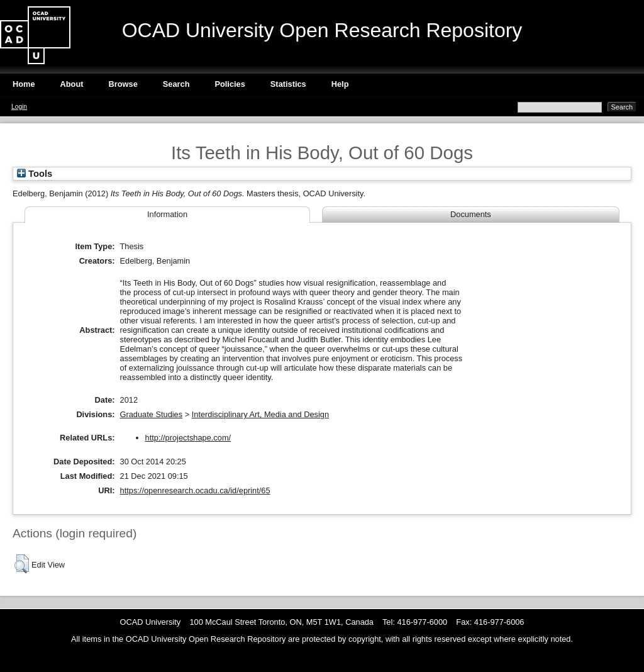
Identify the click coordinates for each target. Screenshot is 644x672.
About (72, 84)
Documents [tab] (471, 214)
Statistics (288, 84)
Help (340, 84)
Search (176, 84)
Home (24, 84)
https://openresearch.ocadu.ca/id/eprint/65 (195, 490)
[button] (22, 564)
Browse (123, 84)
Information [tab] (167, 214)
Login (19, 107)
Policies (230, 84)
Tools (35, 174)
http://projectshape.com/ (188, 438)
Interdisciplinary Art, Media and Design (260, 414)
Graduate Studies (152, 414)
